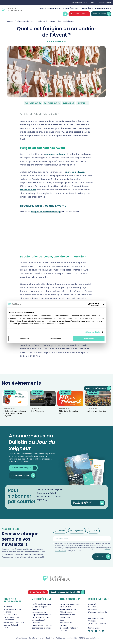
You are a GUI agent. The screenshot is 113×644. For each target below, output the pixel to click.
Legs (62, 620)
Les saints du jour (39, 607)
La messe (8, 607)
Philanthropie (66, 612)
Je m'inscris (102, 557)
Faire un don (65, 607)
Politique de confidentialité (66, 638)
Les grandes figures (40, 617)
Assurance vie (66, 623)
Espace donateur (105, 2)
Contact (91, 2)
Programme (78, 531)
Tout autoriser (89, 339)
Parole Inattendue (11, 617)
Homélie (61, 531)
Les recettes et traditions (38, 621)
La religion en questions (42, 625)
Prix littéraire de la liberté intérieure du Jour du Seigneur (15, 413)
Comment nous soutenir (71, 604)
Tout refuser (24, 339)
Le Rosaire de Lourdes (96, 411)
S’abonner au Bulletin (97, 612)
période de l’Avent (76, 172)
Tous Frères (9, 620)
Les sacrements (39, 612)
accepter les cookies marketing (45, 212)
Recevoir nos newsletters (94, 608)
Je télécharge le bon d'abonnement (89, 503)
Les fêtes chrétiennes (41, 604)
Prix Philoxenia (37, 411)
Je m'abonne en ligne (24, 468)
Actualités (87, 8)
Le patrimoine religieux (42, 615)
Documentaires (10, 615)
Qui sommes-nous (78, 2)
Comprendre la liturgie (42, 628)
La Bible (35, 609)
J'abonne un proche (23, 475)
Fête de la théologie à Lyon (69, 412)
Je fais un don (79, 14)
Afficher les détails (93, 332)
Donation (64, 625)
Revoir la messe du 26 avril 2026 (68, 592)
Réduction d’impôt (68, 609)
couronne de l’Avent (56, 154)
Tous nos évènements (98, 388)
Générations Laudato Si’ (14, 622)
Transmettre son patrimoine (67, 616)
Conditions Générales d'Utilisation (42, 638)
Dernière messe (102, 14)
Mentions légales (20, 638)
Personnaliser (57, 339)
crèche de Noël (28, 190)
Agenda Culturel (11, 625)
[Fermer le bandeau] (104, 304)
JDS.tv (95, 531)
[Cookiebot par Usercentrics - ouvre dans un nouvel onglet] (89, 304)
